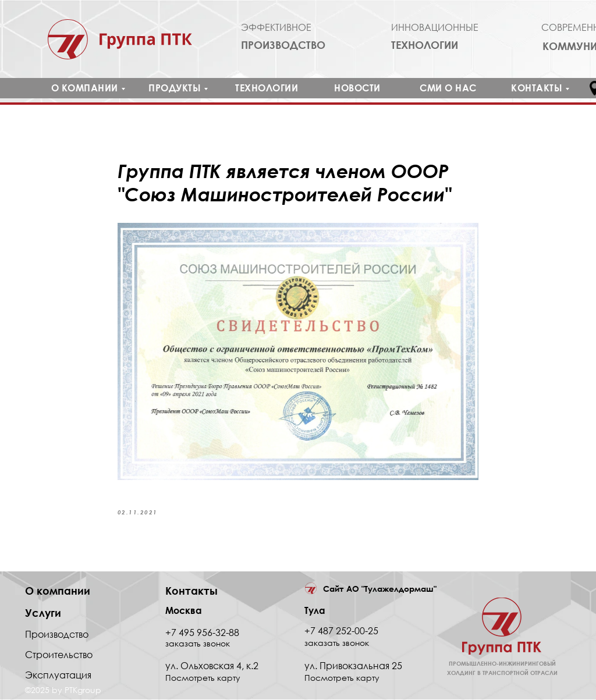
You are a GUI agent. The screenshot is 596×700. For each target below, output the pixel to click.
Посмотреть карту (342, 678)
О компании (58, 591)
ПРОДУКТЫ (175, 88)
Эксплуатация (58, 676)
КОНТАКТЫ (537, 88)
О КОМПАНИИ (85, 88)
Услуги (43, 613)
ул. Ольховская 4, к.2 (212, 666)
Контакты (191, 591)
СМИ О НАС (448, 88)
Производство (57, 635)
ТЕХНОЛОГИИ (267, 88)
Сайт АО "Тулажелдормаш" (380, 590)
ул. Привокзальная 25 (353, 666)
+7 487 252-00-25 (341, 631)
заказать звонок (337, 643)
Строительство (59, 655)
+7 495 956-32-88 (202, 633)
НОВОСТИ (357, 88)
